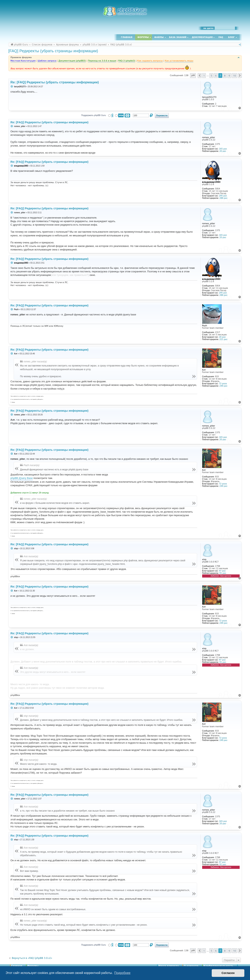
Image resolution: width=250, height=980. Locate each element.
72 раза (223, 384)
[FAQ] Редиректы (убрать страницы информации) (53, 51)
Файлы (159, 37)
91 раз (223, 573)
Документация (202, 37)
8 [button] (225, 76)
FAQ (221, 37)
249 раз (223, 386)
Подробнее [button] (122, 973)
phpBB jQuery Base (22, 478)
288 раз (223, 198)
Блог (231, 37)
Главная (127, 37)
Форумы (143, 37)
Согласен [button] (228, 973)
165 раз (223, 149)
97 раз (222, 571)
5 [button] (211, 76)
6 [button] (216, 76)
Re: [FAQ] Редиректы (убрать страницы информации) (55, 82)
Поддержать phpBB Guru (94, 115)
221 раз (223, 339)
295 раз (223, 196)
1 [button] (204, 76)
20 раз (223, 151)
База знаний (178, 37)
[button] (193, 76)
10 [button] (234, 76)
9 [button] (229, 76)
